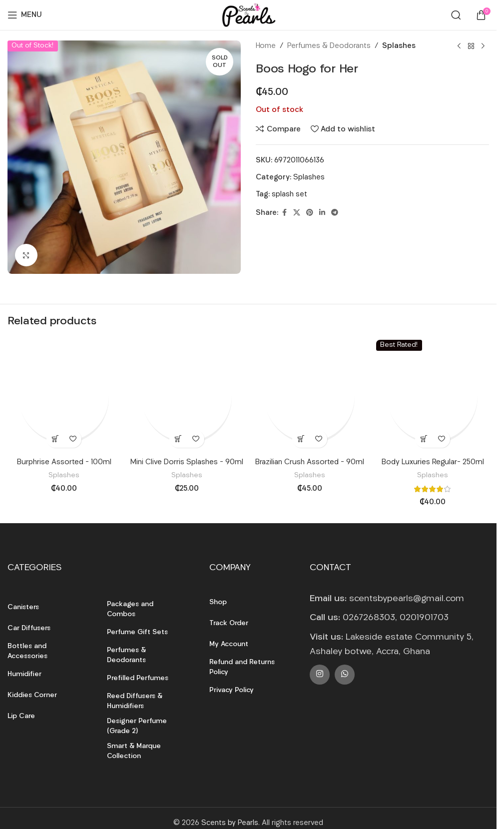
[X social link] (297, 213)
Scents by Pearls (230, 823)
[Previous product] (459, 46)
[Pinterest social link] (310, 213)
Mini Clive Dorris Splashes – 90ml (187, 462)
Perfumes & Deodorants (329, 46)
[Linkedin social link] (322, 213)
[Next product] (483, 46)
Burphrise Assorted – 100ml (64, 462)
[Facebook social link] (284, 213)
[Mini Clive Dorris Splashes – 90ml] (187, 396)
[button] (55, 439)
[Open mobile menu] (25, 15)
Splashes (399, 46)
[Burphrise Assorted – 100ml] (64, 396)
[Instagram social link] (320, 675)
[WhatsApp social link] (345, 675)
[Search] (456, 15)
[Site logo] (248, 15)
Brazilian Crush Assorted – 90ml (310, 462)
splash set (289, 195)
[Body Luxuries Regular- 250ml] (433, 396)
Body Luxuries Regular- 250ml (433, 462)
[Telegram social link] (335, 213)
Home (266, 46)
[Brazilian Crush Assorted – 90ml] (310, 396)
